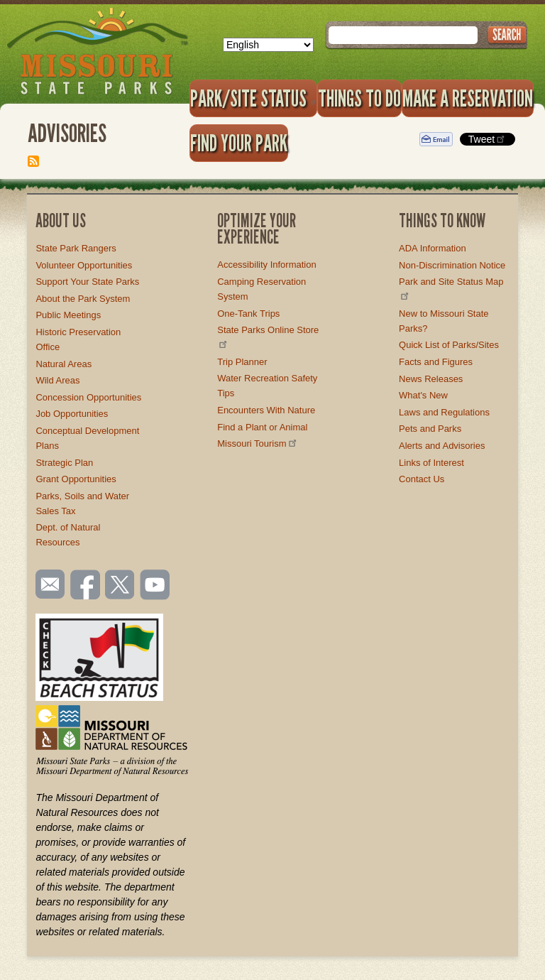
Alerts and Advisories (442, 446)
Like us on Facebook (86, 586)
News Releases (431, 379)
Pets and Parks (430, 429)
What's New (423, 395)
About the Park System (83, 299)
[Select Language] (268, 45)
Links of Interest (431, 463)
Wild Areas (57, 380)
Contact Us (422, 479)
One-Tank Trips (248, 314)
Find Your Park (239, 143)
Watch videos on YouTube (155, 586)
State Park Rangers (76, 248)
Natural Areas (64, 364)
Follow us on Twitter (119, 586)
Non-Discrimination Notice (452, 265)
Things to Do (359, 98)
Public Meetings (68, 315)
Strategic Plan (64, 463)
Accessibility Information (266, 265)
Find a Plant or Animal (262, 427)
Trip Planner (242, 362)
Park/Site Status (253, 98)
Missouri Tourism (258, 443)
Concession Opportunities (88, 397)
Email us (47, 584)
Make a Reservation (468, 98)
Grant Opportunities (76, 479)
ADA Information (433, 248)
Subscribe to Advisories (33, 161)
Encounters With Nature (266, 410)
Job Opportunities (72, 414)
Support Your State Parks (87, 282)
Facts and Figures (436, 362)
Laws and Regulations (444, 412)
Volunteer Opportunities (84, 265)
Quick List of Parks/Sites (449, 345)
